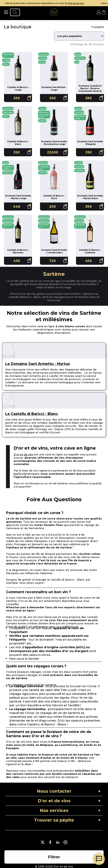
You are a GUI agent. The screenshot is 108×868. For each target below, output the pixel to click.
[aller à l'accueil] (54, 12)
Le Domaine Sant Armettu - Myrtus (37, 364)
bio (16, 474)
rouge (67, 287)
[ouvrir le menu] (6, 12)
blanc (52, 287)
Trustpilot (97, 27)
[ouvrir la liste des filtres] (54, 857)
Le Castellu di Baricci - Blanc (32, 414)
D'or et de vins (86, 3)
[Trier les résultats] (79, 36)
